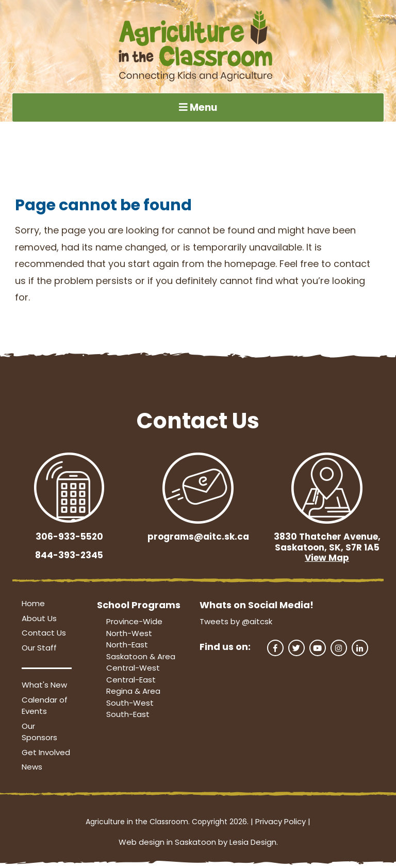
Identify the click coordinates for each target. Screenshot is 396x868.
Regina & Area (133, 691)
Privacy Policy (280, 821)
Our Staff (39, 648)
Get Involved (46, 752)
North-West (129, 633)
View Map (327, 558)
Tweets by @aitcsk (236, 621)
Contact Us (44, 633)
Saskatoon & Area (141, 656)
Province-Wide (134, 621)
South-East (128, 714)
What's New (44, 685)
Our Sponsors (39, 732)
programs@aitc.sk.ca (198, 537)
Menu (198, 107)
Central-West (133, 668)
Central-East (131, 680)
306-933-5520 (69, 537)
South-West (130, 703)
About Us (39, 618)
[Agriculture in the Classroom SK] (198, 47)
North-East (127, 645)
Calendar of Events (45, 706)
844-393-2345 (69, 555)
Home (33, 603)
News (32, 767)
